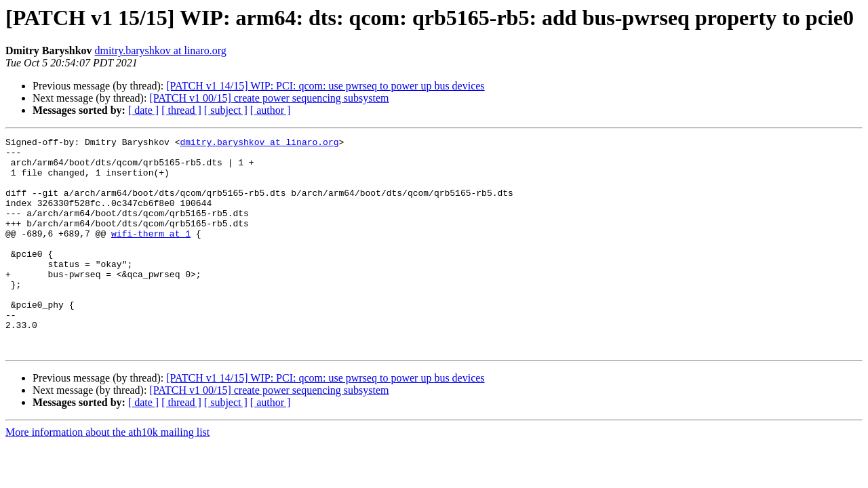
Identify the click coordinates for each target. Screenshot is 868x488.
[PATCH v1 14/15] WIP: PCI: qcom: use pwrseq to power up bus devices (325, 86)
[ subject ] (226, 110)
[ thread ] (181, 110)
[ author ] (271, 110)
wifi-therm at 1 (151, 253)
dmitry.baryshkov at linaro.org (161, 50)
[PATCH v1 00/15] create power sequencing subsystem (269, 98)
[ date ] (143, 110)
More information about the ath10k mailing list (107, 475)
